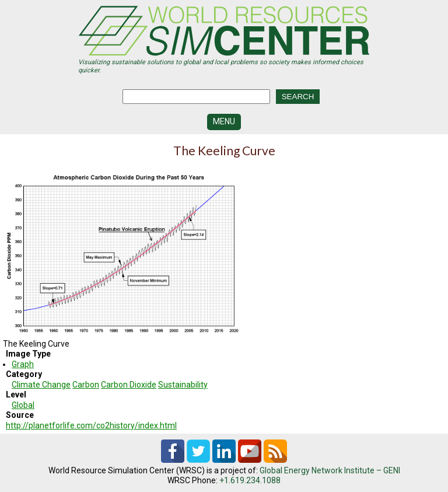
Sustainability (183, 385)
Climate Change (41, 385)
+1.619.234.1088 (250, 480)
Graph (23, 364)
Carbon (86, 385)
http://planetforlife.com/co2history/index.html (91, 425)
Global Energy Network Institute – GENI (330, 470)
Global (23, 405)
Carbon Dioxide (129, 385)
